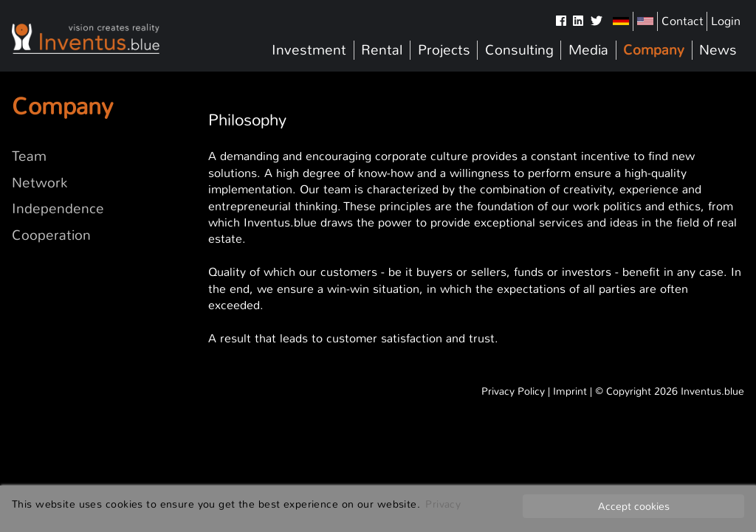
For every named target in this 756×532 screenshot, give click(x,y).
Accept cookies (634, 506)
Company (654, 50)
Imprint (570, 391)
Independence (58, 209)
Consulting (519, 50)
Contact (683, 21)
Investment (309, 50)
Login (726, 21)
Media (588, 50)
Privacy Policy (513, 391)
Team (29, 156)
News (718, 50)
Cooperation (51, 235)
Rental (382, 50)
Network (39, 183)
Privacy (443, 504)
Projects (444, 50)
